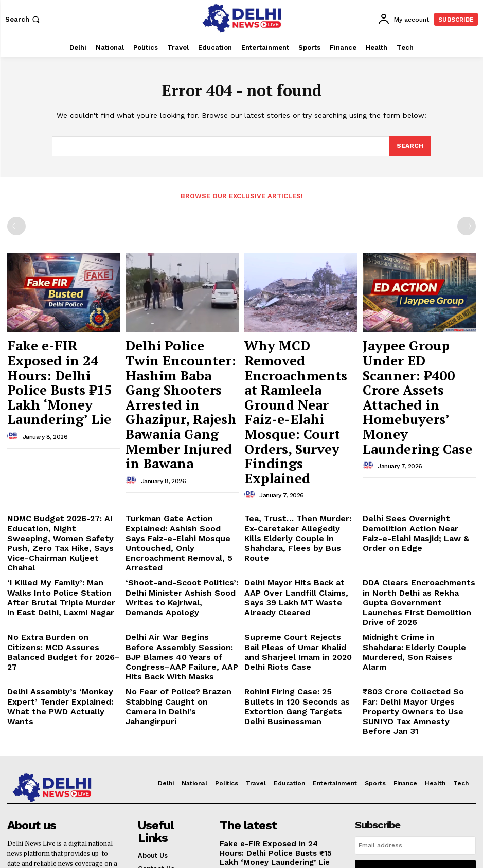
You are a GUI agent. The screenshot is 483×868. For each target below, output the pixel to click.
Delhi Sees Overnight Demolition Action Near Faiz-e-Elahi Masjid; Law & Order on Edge (418, 435)
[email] (415, 693)
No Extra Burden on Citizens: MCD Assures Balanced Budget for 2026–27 (59, 518)
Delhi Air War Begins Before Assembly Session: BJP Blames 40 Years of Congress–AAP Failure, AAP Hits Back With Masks (177, 525)
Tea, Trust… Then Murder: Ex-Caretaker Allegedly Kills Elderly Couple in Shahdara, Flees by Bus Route (300, 439)
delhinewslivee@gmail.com (53, 799)
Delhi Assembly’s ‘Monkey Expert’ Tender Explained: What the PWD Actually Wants (63, 563)
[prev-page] (16, 226)
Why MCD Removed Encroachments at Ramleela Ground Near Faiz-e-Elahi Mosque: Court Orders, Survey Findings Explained (294, 366)
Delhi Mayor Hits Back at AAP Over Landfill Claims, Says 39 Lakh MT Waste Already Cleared (299, 481)
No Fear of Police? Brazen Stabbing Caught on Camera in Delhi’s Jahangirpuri (177, 563)
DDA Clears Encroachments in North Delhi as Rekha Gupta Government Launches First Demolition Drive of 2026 (413, 485)
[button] (23, 19)
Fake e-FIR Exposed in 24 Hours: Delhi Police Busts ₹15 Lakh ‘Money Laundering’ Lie (62, 356)
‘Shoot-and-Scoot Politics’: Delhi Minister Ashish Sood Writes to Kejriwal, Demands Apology (181, 481)
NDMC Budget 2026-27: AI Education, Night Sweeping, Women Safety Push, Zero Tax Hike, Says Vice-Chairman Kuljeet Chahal (64, 443)
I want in (416, 716)
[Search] (409, 146)
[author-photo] (14, 386)
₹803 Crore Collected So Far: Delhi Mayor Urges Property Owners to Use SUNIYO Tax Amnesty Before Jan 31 (412, 567)
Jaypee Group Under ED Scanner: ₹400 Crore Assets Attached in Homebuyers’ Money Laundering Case (414, 361)
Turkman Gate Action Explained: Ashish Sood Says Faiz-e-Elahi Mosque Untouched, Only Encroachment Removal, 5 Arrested (180, 443)
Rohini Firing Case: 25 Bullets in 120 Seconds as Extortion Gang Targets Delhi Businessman (298, 563)
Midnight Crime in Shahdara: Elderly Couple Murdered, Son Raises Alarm (413, 518)
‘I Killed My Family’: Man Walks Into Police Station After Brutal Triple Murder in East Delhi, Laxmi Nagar (59, 485)
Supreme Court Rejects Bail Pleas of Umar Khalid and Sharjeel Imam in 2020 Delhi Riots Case (301, 518)
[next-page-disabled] (467, 226)
